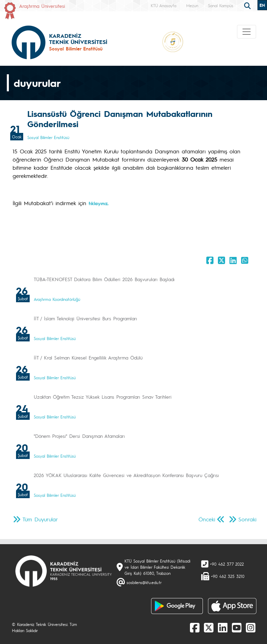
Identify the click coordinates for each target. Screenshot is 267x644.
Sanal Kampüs (221, 5)
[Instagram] (251, 627)
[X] (209, 627)
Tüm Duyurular (40, 519)
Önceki (207, 519)
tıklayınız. (99, 203)
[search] (248, 5)
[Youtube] (237, 627)
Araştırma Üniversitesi (42, 6)
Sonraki (247, 519)
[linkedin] (223, 627)
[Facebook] (195, 627)
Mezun (192, 5)
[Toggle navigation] (247, 32)
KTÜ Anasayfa (164, 5)
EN (262, 5)
